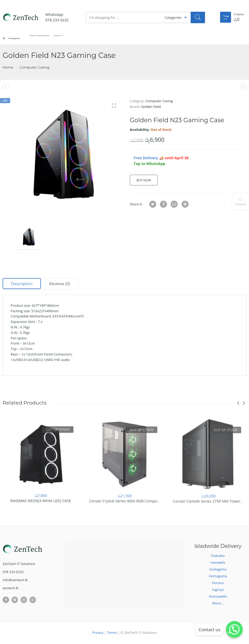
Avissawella (218, 597)
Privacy (98, 634)
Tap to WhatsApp (150, 165)
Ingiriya (218, 591)
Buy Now (144, 182)
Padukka (218, 557)
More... (218, 604)
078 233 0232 (57, 20)
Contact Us (89, 39)
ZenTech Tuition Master (57, 39)
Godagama (218, 570)
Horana (218, 584)
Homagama (218, 577)
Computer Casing (34, 69)
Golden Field (151, 108)
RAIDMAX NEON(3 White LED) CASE (41, 507)
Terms (112, 634)
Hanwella (218, 563)
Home (8, 69)
